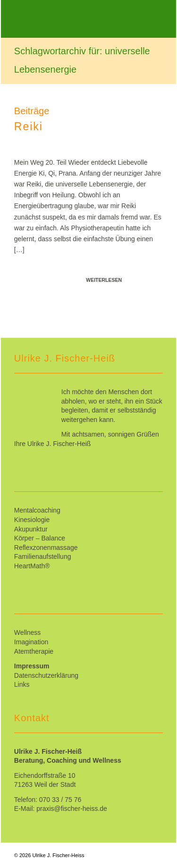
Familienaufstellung (43, 556)
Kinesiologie (32, 520)
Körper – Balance (40, 538)
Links (22, 684)
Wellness (28, 632)
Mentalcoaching (37, 510)
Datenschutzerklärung (46, 675)
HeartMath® (32, 566)
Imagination (31, 642)
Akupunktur (31, 529)
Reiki (29, 126)
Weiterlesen (104, 280)
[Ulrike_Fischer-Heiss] (74, 19)
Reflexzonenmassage (46, 548)
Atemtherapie (34, 651)
